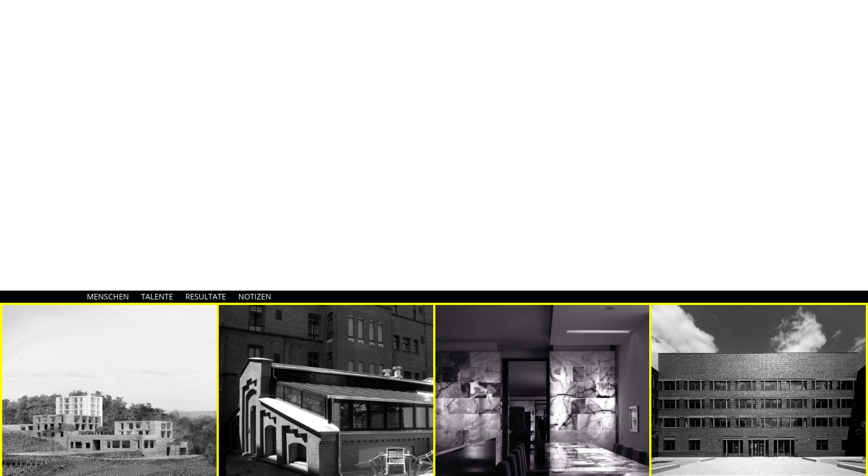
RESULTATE (206, 296)
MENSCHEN (108, 296)
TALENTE (157, 296)
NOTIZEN (255, 296)
